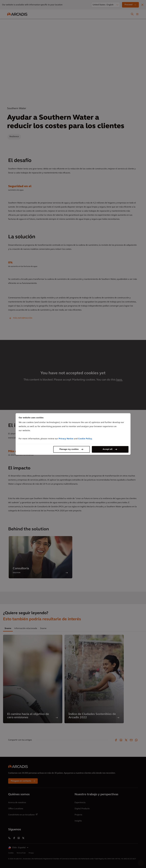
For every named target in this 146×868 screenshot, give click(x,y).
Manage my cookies (69, 449)
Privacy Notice (66, 439)
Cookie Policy (85, 439)
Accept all (108, 449)
